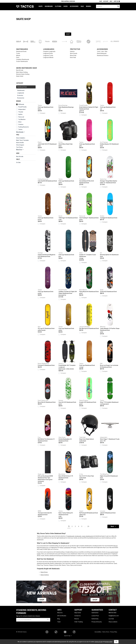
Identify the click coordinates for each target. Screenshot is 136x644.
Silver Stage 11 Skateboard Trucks (110, 428)
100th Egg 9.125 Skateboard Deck (68, 207)
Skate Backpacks (102, 53)
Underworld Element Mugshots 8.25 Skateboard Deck (48, 243)
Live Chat (111, 619)
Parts (18, 58)
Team (59, 622)
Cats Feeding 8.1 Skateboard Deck (89, 207)
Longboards (49, 49)
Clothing (58, 6)
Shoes (66, 6)
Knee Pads (73, 58)
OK (116, 642)
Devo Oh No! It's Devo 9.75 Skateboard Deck (68, 465)
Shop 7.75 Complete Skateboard (110, 391)
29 (88, 526)
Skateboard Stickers (103, 56)
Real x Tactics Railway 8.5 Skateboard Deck (68, 503)
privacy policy (109, 642)
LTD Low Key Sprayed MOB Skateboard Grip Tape (48, 467)
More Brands (21, 132)
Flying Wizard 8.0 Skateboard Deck (89, 280)
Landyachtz (67, 547)
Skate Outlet (20, 76)
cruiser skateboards (87, 536)
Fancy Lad (21, 117)
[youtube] (65, 632)
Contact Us (77, 616)
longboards (78, 536)
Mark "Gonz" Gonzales (22, 140)
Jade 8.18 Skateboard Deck (110, 501)
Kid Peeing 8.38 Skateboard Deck (89, 502)
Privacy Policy (114, 632)
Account (106, 1)
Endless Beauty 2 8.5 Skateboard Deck (110, 133)
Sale (82, 6)
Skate (41, 6)
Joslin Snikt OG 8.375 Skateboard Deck (48, 133)
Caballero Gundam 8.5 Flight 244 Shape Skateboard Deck (68, 281)
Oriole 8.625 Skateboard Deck (110, 279)
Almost (115, 546)
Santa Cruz (45, 547)
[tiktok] (56, 632)
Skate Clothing (45, 575)
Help (111, 1)
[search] (108, 6)
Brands (89, 6)
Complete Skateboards (23, 59)
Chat (101, 1)
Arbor (20, 122)
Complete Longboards (49, 52)
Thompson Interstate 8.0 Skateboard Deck (48, 502)
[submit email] (48, 619)
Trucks (18, 53)
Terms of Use (106, 632)
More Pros (20, 149)
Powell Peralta (22, 107)
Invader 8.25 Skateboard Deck (89, 391)
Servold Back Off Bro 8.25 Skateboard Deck (89, 170)
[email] (33, 620)
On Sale (18, 162)
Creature (21, 124)
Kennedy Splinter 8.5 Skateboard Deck (110, 243)
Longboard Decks (48, 53)
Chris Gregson (20, 145)
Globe (75, 547)
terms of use (99, 642)
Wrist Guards (74, 53)
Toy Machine (22, 119)
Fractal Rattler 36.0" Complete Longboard (68, 355)
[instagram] (47, 632)
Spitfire (20, 114)
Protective (75, 49)
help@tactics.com (114, 616)
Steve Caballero (21, 138)
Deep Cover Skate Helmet (89, 428)
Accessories (74, 6)
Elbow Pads (73, 56)
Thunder (21, 112)
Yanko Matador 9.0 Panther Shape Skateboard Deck (110, 318)
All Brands (115, 41)
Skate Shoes (44, 572)
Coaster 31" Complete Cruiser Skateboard (89, 244)
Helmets (72, 52)
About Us (60, 613)
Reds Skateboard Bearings (68, 96)
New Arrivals (20, 70)
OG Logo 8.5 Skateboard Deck (48, 317)
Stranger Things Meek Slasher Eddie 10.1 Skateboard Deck (110, 170)
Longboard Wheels (48, 58)
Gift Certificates (62, 616)
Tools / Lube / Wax (102, 52)
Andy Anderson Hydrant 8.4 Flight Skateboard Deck (89, 97)
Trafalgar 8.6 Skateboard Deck (110, 206)
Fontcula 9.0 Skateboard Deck (48, 353)
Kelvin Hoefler (20, 143)
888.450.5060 (112, 613)
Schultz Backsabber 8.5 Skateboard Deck (68, 428)
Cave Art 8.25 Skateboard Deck (68, 391)
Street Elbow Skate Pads (68, 133)
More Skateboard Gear (26, 68)
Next (113, 526)
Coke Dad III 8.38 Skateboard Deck (48, 169)
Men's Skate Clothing (22, 72)
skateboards (71, 536)
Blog (59, 619)
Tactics (25, 6)
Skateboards (22, 49)
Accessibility (98, 632)
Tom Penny (19, 147)
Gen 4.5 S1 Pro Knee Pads (89, 465)
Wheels (18, 56)
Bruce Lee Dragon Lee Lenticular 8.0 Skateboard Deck (110, 354)
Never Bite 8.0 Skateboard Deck (48, 390)
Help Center (78, 613)
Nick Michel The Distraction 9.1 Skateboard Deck (48, 428)
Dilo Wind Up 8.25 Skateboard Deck (89, 316)
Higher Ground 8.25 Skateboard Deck (110, 465)
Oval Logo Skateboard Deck (48, 96)
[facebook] (74, 632)
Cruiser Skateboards (22, 61)
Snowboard (49, 6)
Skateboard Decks (21, 52)
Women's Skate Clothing (23, 74)
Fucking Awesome (24, 127)
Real (38, 547)
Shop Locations (113, 622)
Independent (22, 109)
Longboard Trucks (48, 56)
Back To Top (68, 636)
